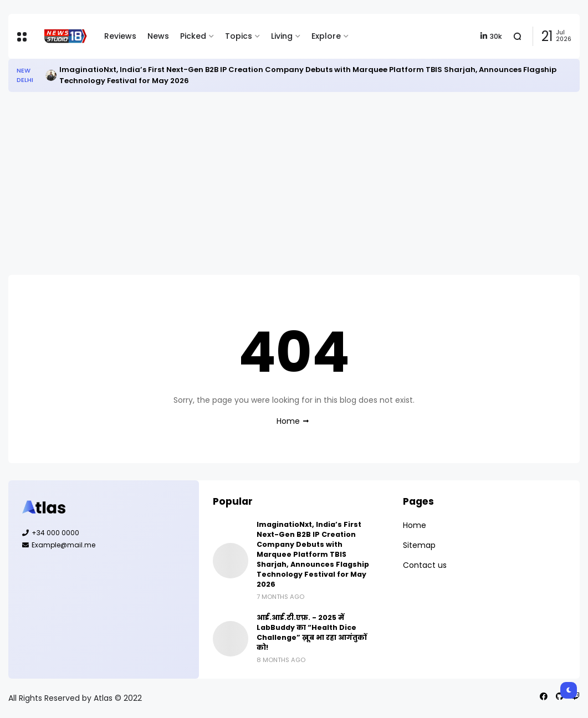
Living (282, 36)
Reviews (120, 36)
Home (288, 421)
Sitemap (419, 545)
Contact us (425, 565)
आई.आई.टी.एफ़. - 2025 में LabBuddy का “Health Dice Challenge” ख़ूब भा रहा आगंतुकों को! (312, 632)
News (158, 36)
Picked (193, 36)
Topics (239, 36)
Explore (326, 36)
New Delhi (25, 75)
